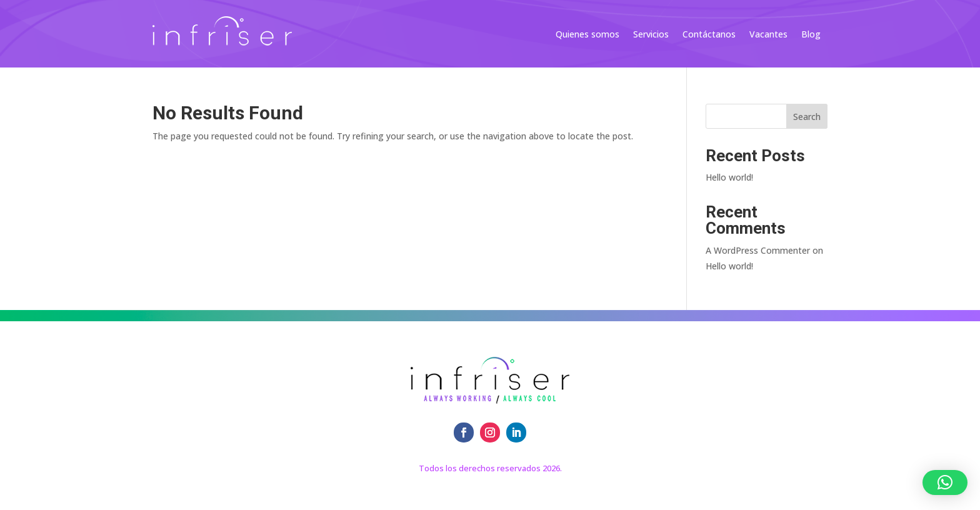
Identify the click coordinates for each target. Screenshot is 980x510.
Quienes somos (587, 35)
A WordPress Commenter (758, 250)
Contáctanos (709, 35)
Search (807, 117)
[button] (945, 482)
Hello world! (729, 177)
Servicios (651, 35)
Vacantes (768, 35)
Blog (811, 35)
